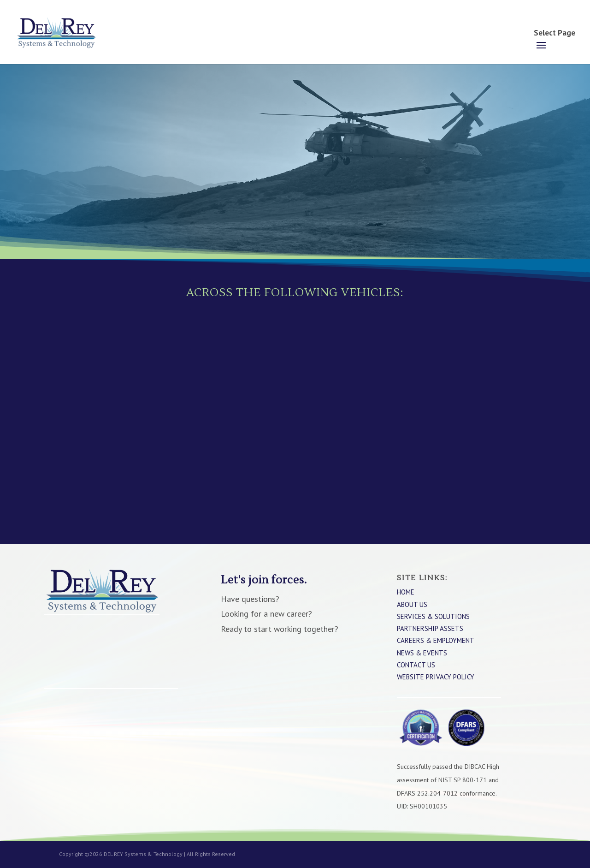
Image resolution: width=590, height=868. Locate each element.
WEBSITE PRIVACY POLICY (436, 677)
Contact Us (416, 665)
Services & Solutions (433, 616)
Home (406, 592)
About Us (412, 604)
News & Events (422, 653)
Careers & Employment (436, 640)
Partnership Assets (430, 628)
